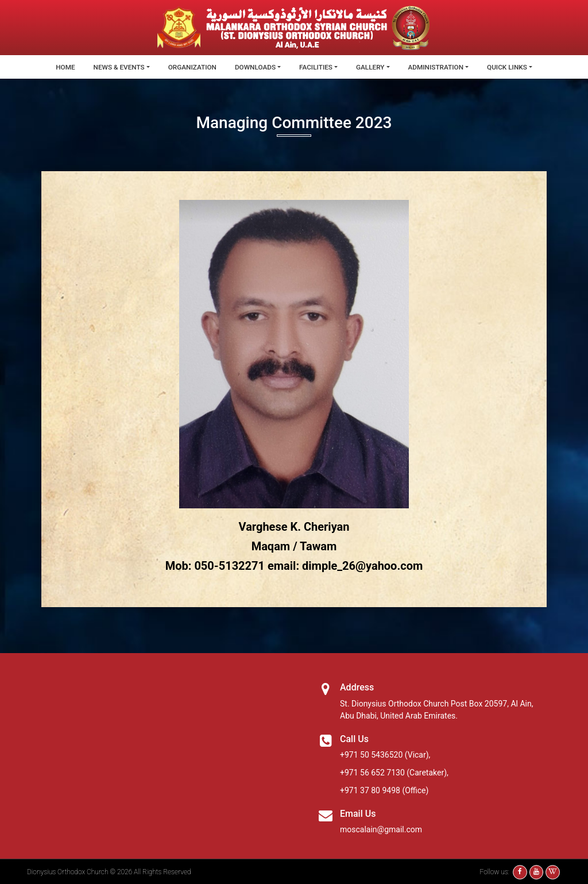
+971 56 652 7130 (372, 772)
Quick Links (510, 67)
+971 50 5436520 (371, 754)
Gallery (371, 67)
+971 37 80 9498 (370, 790)
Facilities (316, 67)
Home (63, 67)
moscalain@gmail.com (381, 829)
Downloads (254, 67)
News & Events (117, 67)
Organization (191, 67)
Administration (438, 67)
